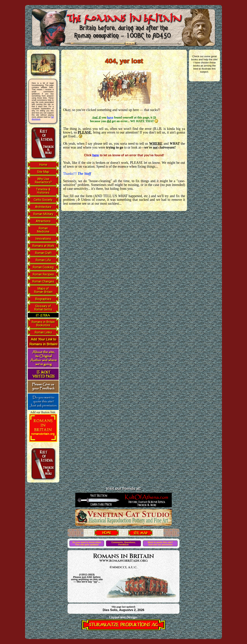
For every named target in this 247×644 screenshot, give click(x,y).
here (96, 155)
